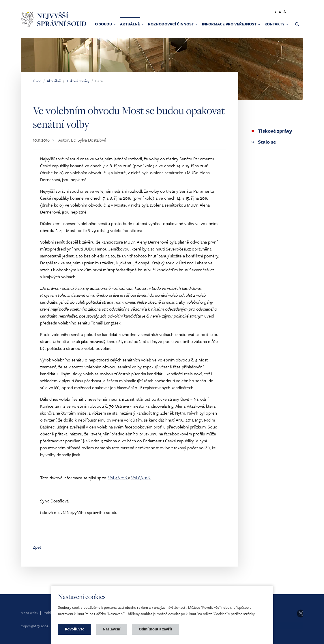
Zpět (37, 547)
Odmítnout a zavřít (156, 629)
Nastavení (112, 629)
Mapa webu (30, 613)
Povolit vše (75, 629)
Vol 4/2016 (118, 478)
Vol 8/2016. (141, 478)
